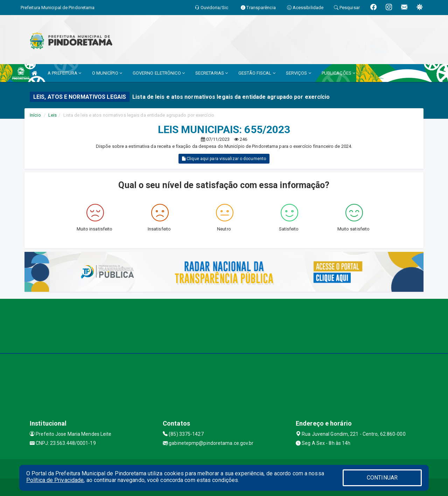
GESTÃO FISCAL (257, 73)
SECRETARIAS (212, 73)
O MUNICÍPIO (107, 73)
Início (35, 115)
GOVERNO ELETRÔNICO (159, 73)
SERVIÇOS (299, 73)
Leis (52, 115)
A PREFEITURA (64, 73)
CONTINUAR (382, 478)
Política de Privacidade (55, 480)
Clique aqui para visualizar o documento (224, 159)
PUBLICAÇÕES (338, 73)
